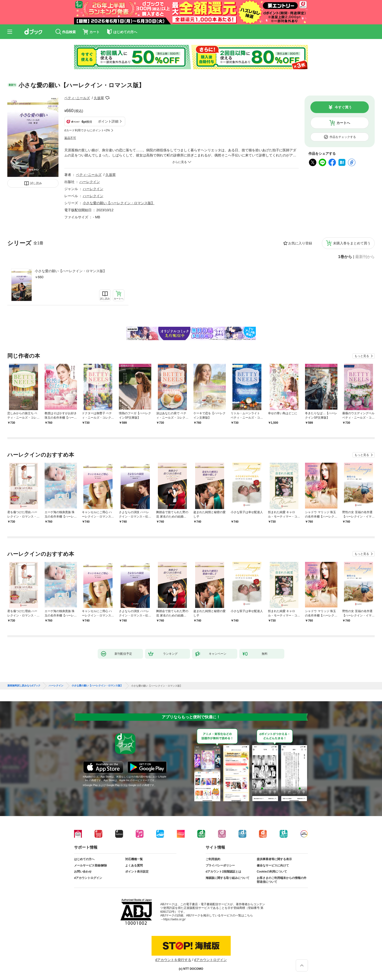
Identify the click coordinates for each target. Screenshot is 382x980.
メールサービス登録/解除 (91, 865)
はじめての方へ (84, 859)
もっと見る (362, 356)
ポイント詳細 (108, 121)
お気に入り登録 (300, 243)
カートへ (343, 123)
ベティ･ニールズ (77, 98)
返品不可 (70, 138)
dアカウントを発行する (173, 960)
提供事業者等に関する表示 (274, 859)
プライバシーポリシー (220, 865)
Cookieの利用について (272, 872)
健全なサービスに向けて (273, 865)
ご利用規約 (213, 859)
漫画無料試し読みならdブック (24, 686)
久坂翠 (99, 98)
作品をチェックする (343, 137)
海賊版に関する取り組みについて (228, 878)
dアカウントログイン (88, 878)
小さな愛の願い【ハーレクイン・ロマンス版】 (71, 271)
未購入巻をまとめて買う (352, 243)
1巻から (345, 257)
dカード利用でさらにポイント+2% (87, 130)
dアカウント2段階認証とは (223, 872)
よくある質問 (134, 865)
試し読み (36, 183)
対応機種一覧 (134, 859)
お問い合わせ (83, 872)
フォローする (107, 98)
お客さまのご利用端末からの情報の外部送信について (282, 880)
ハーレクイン (90, 182)
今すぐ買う (343, 107)
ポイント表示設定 (137, 872)
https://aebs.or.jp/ (174, 919)
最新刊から (365, 257)
